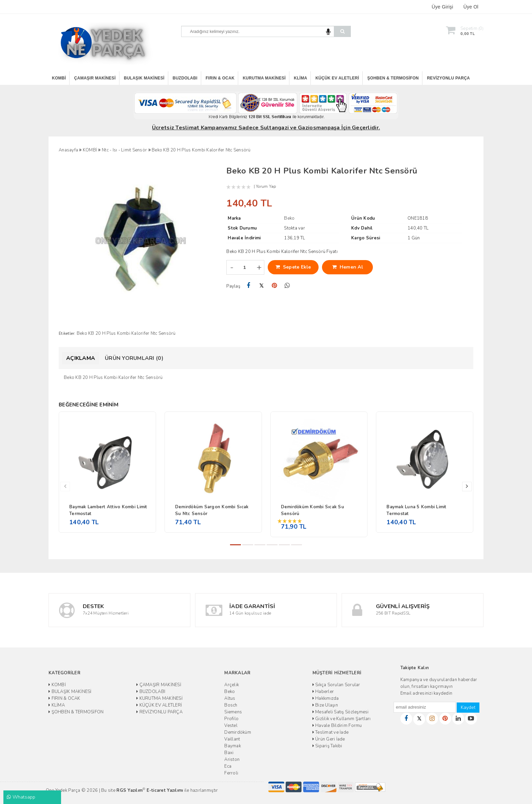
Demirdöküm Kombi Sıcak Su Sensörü (313, 510)
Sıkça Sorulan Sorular (336, 685)
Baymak (233, 746)
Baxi (229, 753)
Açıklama (81, 358)
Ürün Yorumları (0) (134, 358)
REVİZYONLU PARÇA (448, 78)
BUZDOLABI (185, 78)
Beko (230, 692)
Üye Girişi (442, 7)
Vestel (231, 726)
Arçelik (232, 685)
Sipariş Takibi (327, 746)
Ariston (232, 760)
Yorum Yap (266, 186)
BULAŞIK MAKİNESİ (144, 78)
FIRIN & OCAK (220, 78)
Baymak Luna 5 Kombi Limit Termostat (416, 510)
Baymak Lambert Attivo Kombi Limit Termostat (108, 510)
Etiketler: (67, 333)
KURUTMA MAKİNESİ (264, 78)
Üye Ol (471, 7)
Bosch (231, 705)
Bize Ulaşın (325, 705)
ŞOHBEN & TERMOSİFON (393, 78)
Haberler (323, 692)
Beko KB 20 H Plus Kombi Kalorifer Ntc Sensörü (126, 333)
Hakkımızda (326, 698)
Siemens (233, 712)
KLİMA (300, 78)
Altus (230, 698)
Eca (228, 766)
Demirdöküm (238, 732)
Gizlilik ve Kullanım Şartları (342, 719)
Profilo (231, 719)
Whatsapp (21, 797)
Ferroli (231, 773)
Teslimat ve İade (331, 732)
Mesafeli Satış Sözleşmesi (341, 712)
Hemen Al (348, 267)
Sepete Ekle (293, 267)
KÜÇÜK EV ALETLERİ (337, 78)
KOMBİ (59, 78)
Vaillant (232, 739)
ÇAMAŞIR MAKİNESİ (95, 78)
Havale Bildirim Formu (337, 726)
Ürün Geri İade (329, 739)
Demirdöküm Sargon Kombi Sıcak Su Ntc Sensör (212, 510)
